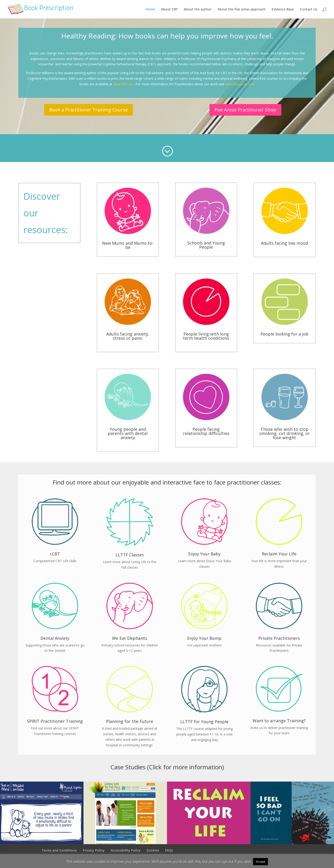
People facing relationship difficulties (206, 431)
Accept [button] (260, 862)
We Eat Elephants (130, 638)
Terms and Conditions (59, 850)
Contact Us (309, 10)
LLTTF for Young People (204, 722)
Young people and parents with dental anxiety (128, 433)
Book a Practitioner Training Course (88, 110)
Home (150, 10)
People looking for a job (284, 334)
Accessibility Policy (126, 850)
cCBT (55, 554)
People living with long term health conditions (206, 336)
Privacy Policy (94, 850)
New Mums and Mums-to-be (128, 245)
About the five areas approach (242, 10)
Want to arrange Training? (279, 721)
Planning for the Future (130, 721)
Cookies (153, 850)
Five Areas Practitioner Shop (245, 110)
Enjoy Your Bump (204, 638)
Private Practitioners (279, 638)
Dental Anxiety (55, 638)
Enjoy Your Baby (204, 554)
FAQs (169, 850)
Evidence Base (283, 10)
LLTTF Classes (130, 555)
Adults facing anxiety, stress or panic (128, 336)
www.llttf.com (124, 84)
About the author (198, 10)
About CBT (169, 10)
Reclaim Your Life (279, 554)
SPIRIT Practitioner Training (55, 721)
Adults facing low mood (284, 243)
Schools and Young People (206, 245)
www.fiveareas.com (240, 84)
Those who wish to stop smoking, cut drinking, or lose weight (285, 433)
